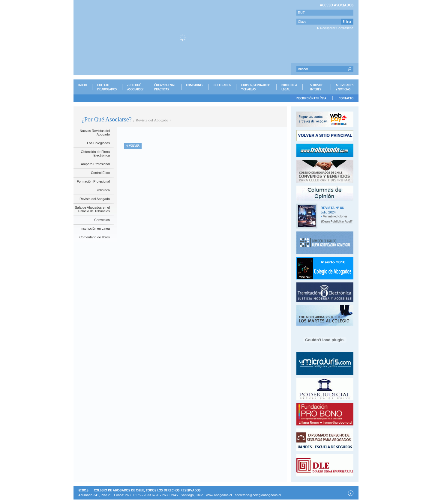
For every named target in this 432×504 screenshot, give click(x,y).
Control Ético (100, 173)
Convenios (102, 220)
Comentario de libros (95, 237)
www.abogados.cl (219, 495)
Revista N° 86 (332, 208)
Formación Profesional (93, 181)
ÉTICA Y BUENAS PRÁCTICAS (165, 87)
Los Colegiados (98, 143)
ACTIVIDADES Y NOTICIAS (345, 87)
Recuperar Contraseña (337, 28)
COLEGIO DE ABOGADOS (107, 87)
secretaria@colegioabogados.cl (258, 495)
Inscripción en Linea (95, 228)
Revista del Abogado (95, 199)
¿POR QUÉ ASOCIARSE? (135, 87)
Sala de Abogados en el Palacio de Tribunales (92, 209)
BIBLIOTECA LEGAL (289, 87)
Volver (133, 146)
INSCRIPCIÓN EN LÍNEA (311, 98)
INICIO (83, 87)
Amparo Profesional (95, 164)
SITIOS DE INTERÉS (316, 87)
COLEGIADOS (222, 87)
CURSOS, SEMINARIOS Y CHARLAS (256, 87)
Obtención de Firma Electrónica (95, 154)
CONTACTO (345, 98)
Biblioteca (103, 190)
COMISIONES (195, 87)
